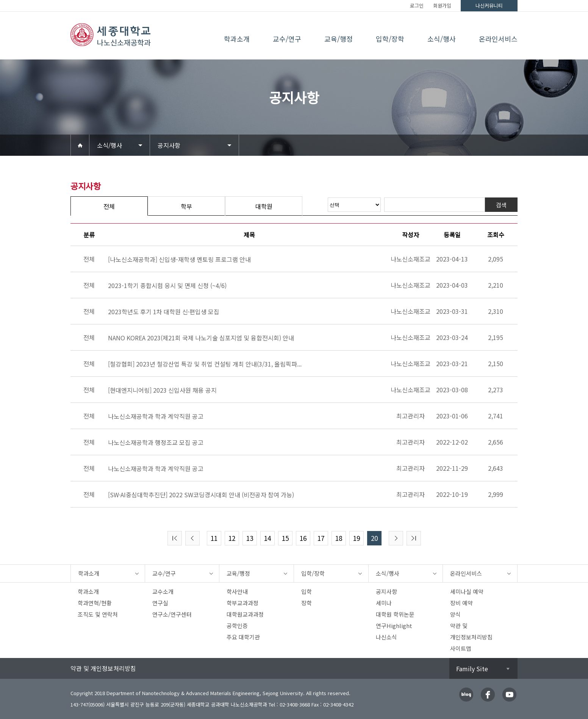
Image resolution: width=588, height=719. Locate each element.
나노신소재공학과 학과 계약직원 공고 (156, 416)
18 (339, 538)
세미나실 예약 (467, 591)
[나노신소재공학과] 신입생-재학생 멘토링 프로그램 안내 (179, 259)
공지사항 (169, 145)
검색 (501, 205)
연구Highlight (394, 626)
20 (374, 538)
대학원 (264, 206)
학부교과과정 (242, 603)
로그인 (417, 5)
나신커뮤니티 (489, 5)
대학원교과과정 (245, 614)
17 (321, 538)
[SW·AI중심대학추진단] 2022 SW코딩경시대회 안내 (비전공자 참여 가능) (201, 495)
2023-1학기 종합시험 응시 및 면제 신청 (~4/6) (167, 285)
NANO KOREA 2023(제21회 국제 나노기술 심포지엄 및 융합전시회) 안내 (201, 338)
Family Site (472, 669)
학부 (186, 206)
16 (303, 538)
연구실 (160, 603)
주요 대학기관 (243, 637)
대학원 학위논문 (395, 614)
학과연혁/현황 (95, 603)
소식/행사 (442, 39)
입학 (307, 591)
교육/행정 (339, 39)
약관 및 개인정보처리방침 (103, 668)
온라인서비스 (498, 39)
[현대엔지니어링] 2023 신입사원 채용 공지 (162, 390)
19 (357, 538)
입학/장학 (390, 39)
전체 (109, 206)
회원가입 (442, 5)
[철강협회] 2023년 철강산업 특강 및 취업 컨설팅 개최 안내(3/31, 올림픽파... (205, 364)
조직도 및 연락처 (98, 614)
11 (214, 538)
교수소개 (163, 591)
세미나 (384, 603)
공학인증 (237, 626)
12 (232, 538)
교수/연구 (287, 39)
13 (250, 538)
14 (267, 538)
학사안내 (237, 591)
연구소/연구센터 (172, 614)
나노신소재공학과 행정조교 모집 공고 (156, 442)
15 (285, 538)
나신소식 (386, 637)
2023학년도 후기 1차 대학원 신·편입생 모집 (164, 312)
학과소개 (237, 39)
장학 (307, 603)
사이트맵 (461, 648)
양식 (455, 614)
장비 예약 (461, 603)
